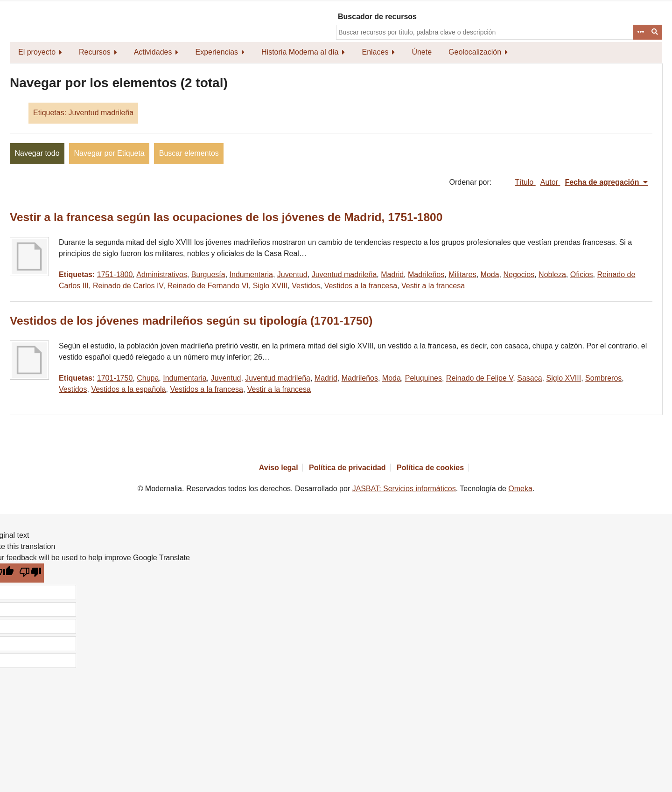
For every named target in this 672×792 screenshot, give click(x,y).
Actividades (153, 52)
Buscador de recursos (377, 17)
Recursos (95, 52)
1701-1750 (115, 378)
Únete (422, 52)
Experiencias (217, 52)
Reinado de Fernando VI (208, 286)
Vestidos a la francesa (361, 286)
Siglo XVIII (270, 286)
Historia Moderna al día (300, 52)
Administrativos (161, 274)
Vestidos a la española (128, 389)
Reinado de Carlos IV (128, 286)
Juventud (292, 274)
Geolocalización (475, 52)
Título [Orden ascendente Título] (525, 182)
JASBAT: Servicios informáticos (404, 489)
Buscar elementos (189, 153)
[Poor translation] (31, 573)
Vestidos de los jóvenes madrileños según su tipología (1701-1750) (191, 321)
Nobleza (552, 274)
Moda (490, 274)
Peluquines (423, 378)
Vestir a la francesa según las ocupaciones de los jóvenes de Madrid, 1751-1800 (226, 217)
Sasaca (529, 378)
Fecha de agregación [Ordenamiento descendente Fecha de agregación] (603, 182)
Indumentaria (251, 274)
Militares (462, 274)
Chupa (148, 378)
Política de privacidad (347, 468)
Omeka (520, 489)
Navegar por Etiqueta (109, 153)
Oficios (582, 274)
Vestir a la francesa (433, 286)
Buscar (655, 32)
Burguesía (208, 274)
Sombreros (603, 378)
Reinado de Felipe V (480, 378)
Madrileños (426, 274)
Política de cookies (430, 468)
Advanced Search (640, 32)
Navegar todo (37, 153)
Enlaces (375, 52)
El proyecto (37, 52)
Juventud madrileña (344, 274)
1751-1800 (115, 274)
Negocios (519, 274)
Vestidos (306, 286)
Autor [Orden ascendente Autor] (550, 182)
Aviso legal (279, 468)
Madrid (392, 274)
